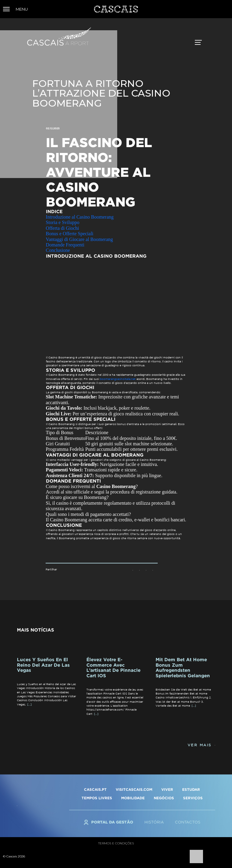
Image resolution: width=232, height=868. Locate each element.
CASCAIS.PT (95, 789)
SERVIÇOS (193, 798)
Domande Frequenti (65, 245)
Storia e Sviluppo (63, 222)
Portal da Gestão (112, 822)
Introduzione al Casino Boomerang (80, 217)
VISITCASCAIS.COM (134, 789)
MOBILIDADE (133, 798)
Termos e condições (116, 843)
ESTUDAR (191, 789)
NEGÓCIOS (164, 798)
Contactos (188, 822)
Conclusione (58, 250)
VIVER (167, 789)
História (154, 822)
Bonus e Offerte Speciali (70, 234)
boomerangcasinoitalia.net (118, 379)
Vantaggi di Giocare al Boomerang (79, 239)
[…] (29, 704)
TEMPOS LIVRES (97, 798)
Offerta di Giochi (63, 228)
